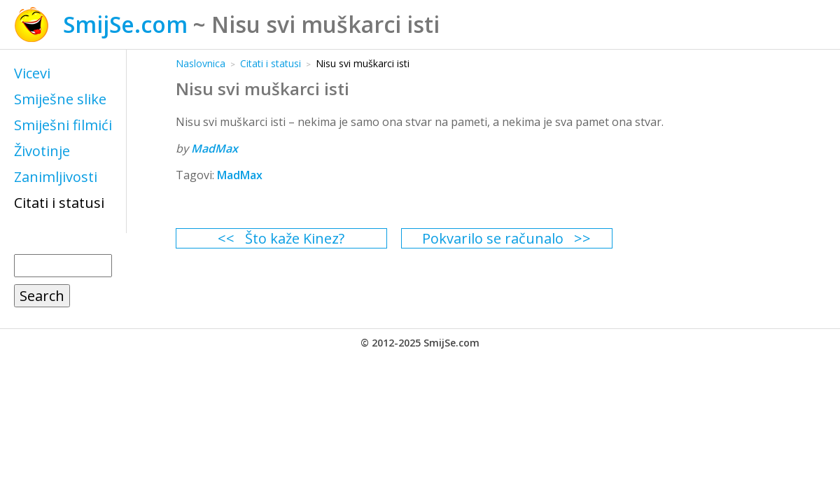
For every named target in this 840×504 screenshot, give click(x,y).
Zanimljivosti (56, 177)
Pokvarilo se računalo (493, 238)
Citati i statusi (59, 203)
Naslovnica (201, 63)
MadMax (215, 148)
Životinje (42, 151)
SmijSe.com (125, 24)
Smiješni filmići (63, 125)
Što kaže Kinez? (295, 238)
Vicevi (32, 73)
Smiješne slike (60, 99)
